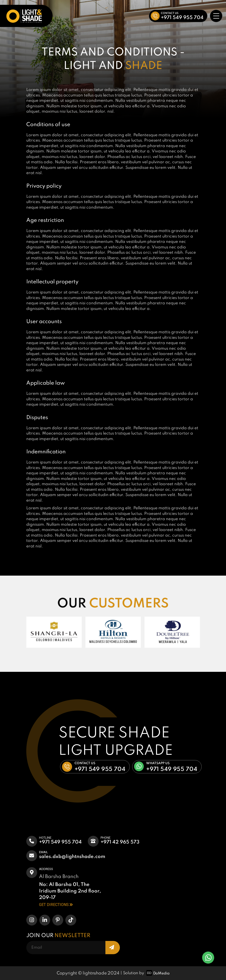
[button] (178, 16)
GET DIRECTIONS (56, 905)
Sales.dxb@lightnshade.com (72, 857)
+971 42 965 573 (120, 842)
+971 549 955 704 (60, 842)
